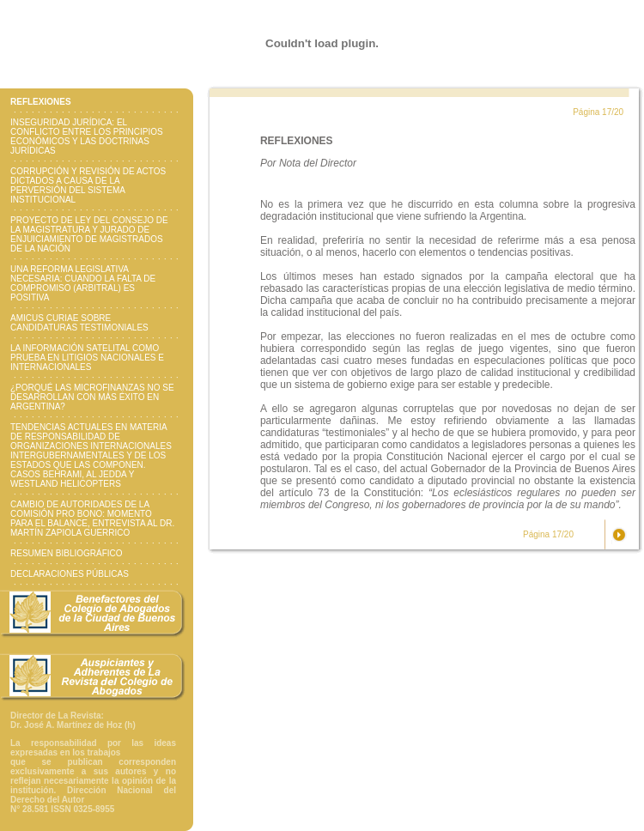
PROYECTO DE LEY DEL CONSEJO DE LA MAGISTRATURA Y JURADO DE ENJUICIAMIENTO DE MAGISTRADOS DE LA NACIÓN (89, 234)
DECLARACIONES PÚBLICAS (70, 574)
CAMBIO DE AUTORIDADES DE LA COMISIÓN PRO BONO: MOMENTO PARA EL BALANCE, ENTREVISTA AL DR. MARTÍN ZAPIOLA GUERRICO (92, 519)
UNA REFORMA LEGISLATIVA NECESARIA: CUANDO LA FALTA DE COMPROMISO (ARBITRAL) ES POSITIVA (83, 283)
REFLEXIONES (41, 102)
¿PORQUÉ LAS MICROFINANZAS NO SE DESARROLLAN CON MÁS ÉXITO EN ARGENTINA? (92, 397)
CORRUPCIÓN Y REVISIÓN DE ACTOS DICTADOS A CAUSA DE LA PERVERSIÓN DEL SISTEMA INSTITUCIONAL (88, 185)
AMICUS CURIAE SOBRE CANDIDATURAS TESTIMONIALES (79, 323)
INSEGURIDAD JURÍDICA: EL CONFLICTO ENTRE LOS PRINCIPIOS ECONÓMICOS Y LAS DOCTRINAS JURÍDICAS (87, 136)
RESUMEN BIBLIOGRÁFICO (67, 553)
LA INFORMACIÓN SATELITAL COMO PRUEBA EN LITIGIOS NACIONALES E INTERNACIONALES (87, 358)
